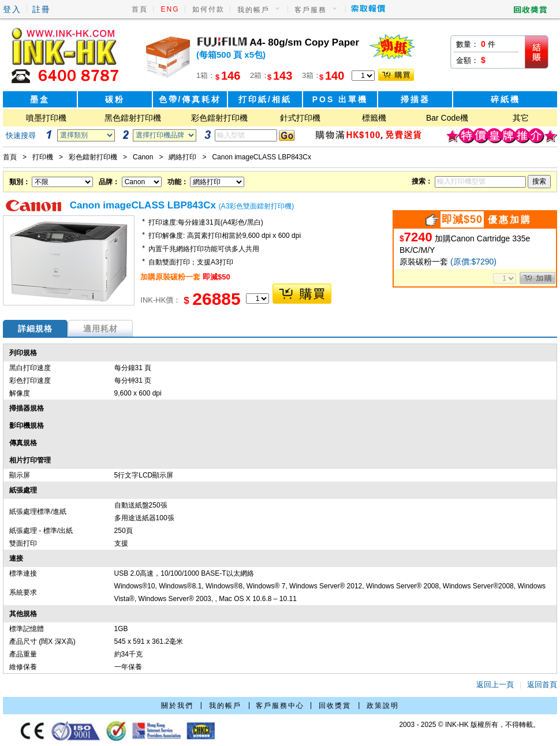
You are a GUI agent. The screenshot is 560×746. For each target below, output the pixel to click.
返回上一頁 (495, 685)
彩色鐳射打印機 (219, 118)
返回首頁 (542, 685)
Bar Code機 (447, 118)
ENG (170, 9)
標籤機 (374, 118)
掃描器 (415, 99)
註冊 (42, 9)
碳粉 (115, 99)
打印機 (43, 157)
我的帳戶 (253, 10)
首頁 (140, 9)
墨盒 (40, 99)
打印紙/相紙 (265, 99)
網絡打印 (182, 157)
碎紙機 (505, 99)
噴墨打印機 (46, 118)
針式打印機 (300, 118)
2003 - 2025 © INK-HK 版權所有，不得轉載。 (469, 725)
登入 (12, 9)
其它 (521, 118)
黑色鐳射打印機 (133, 118)
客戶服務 (311, 10)
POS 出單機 (340, 99)
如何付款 (208, 9)
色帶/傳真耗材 (190, 99)
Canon (143, 157)
